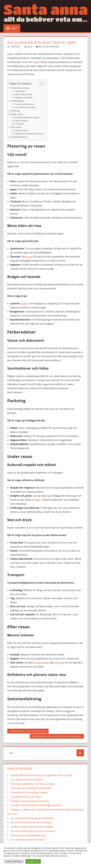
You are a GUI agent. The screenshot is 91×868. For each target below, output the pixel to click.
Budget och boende (24, 98)
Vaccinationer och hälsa (25, 107)
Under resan (17, 114)
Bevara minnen (22, 130)
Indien (36, 62)
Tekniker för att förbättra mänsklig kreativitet (36, 805)
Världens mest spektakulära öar (29, 835)
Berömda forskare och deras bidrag (31, 822)
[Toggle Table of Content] (41, 84)
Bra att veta (44, 47)
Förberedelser (18, 101)
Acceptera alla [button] (33, 861)
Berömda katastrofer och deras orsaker (33, 784)
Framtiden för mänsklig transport (29, 792)
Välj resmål (20, 91)
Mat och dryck (21, 121)
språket (36, 500)
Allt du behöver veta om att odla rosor (29, 731)
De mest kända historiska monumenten (33, 831)
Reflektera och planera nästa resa (30, 134)
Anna (30, 47)
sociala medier (41, 663)
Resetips (55, 47)
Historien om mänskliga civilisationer (31, 788)
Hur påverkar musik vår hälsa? (28, 840)
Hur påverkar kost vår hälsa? (27, 780)
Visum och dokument (25, 104)
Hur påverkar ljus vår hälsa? (26, 797)
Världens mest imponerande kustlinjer (32, 827)
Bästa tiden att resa (24, 94)
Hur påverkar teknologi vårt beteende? (33, 818)
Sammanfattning (19, 137)
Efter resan (16, 127)
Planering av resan (20, 88)
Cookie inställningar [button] (14, 861)
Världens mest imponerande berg (30, 801)
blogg (61, 663)
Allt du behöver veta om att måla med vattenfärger (56, 737)
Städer (25, 303)
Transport (20, 124)
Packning (15, 111)
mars (29, 257)
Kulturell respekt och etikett (27, 117)
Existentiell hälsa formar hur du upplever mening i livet (41, 775)
